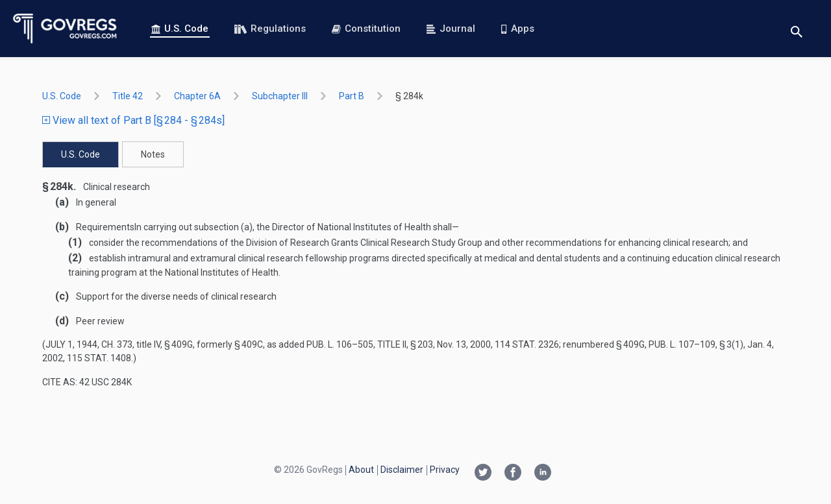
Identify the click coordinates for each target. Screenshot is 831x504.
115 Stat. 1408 (99, 358)
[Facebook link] (513, 474)
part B (352, 96)
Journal (451, 29)
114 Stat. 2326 (527, 344)
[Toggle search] (797, 29)
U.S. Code (180, 29)
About (361, 470)
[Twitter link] (483, 474)
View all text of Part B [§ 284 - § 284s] (133, 120)
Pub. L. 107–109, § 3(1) (696, 344)
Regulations (270, 29)
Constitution (366, 29)
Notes (153, 154)
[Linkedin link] (543, 474)
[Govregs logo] (65, 29)
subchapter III (280, 96)
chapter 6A (197, 96)
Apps (517, 29)
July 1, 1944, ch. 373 (89, 344)
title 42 (128, 96)
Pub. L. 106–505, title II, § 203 (370, 344)
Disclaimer (402, 470)
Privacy (445, 470)
